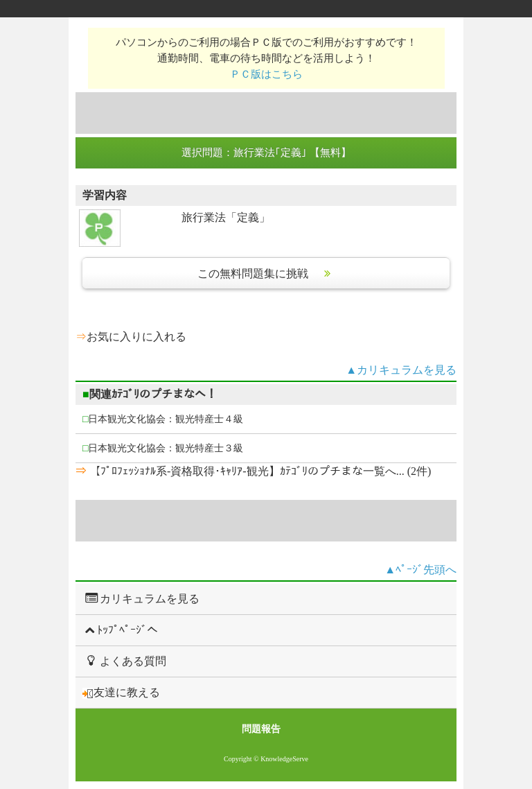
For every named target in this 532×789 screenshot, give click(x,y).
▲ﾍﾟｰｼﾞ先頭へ (420, 570)
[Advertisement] (266, 113)
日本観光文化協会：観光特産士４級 (163, 419)
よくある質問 (124, 661)
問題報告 (261, 729)
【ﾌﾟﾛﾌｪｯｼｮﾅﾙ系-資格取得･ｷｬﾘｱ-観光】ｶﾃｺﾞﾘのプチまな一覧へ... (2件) (259, 471)
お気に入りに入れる (136, 337)
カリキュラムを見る (141, 598)
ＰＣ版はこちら (266, 74)
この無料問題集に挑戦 (266, 274)
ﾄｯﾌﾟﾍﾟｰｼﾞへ (120, 630)
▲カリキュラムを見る (401, 370)
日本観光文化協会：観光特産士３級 (163, 448)
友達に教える (121, 693)
